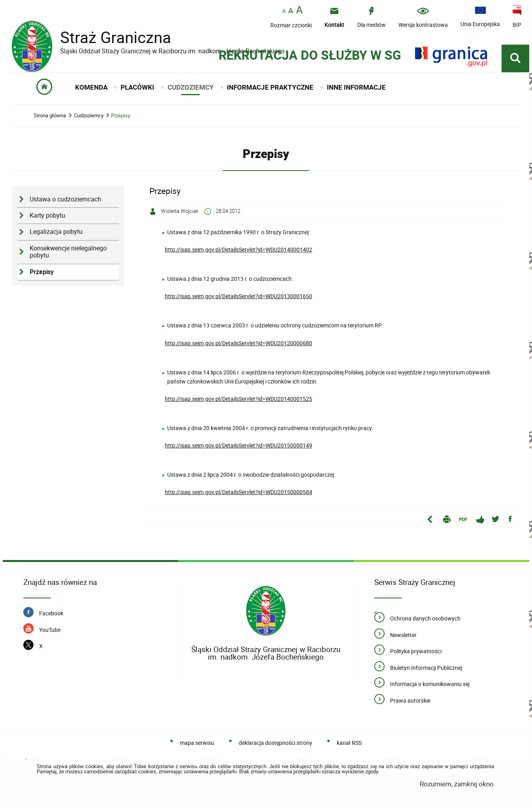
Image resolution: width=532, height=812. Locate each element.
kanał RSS (349, 745)
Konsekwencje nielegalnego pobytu (68, 255)
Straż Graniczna (109, 38)
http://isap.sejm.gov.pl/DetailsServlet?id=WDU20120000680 (239, 346)
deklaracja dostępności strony (275, 745)
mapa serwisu (197, 745)
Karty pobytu (47, 218)
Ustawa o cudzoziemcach (65, 202)
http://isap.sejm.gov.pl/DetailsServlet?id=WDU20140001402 (239, 252)
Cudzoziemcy (89, 118)
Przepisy (121, 118)
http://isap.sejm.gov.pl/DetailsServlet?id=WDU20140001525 (239, 401)
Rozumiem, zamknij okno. (457, 787)
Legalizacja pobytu (56, 234)
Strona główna (50, 118)
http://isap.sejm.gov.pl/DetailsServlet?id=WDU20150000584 (239, 495)
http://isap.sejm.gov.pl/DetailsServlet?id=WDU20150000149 (239, 448)
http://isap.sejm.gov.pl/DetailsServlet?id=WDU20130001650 (239, 299)
